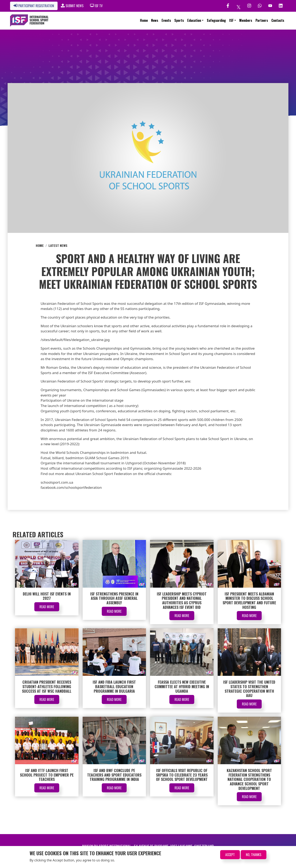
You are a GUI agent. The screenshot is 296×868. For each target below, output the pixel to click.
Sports (179, 20)
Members (246, 20)
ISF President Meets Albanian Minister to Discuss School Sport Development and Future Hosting (249, 600)
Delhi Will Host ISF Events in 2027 (47, 596)
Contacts (278, 20)
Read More (47, 607)
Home (144, 20)
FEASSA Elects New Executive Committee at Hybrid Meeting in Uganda (182, 686)
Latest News (58, 245)
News (155, 20)
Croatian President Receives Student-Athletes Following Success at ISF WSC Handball (47, 686)
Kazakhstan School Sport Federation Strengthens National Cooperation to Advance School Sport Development (249, 779)
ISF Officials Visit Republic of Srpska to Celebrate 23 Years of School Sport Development (182, 775)
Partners (262, 20)
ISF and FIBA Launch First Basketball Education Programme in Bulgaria (114, 686)
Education (194, 20)
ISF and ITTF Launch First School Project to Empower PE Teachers (47, 775)
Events (166, 20)
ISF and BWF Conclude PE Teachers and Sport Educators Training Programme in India (114, 775)
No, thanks (254, 855)
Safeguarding (216, 20)
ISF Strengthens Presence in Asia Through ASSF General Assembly (114, 598)
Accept (230, 855)
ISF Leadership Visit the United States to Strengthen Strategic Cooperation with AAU (249, 689)
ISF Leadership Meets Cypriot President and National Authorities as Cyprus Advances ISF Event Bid (182, 600)
